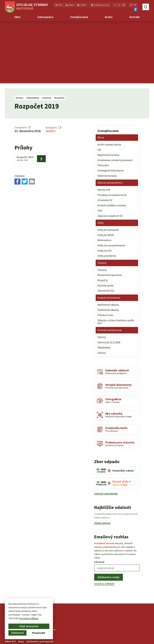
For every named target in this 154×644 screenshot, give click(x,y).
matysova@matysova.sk (136, 634)
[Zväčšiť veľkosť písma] (124, 5)
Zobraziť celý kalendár (106, 431)
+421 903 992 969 (131, 630)
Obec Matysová (30, 570)
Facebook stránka (132, 637)
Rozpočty (51, 69)
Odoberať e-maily (109, 515)
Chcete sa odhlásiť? (104, 522)
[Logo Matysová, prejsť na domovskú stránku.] (26, 7)
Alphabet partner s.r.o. (44, 568)
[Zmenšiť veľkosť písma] (115, 5)
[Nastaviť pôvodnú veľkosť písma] (119, 5)
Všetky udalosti (102, 461)
